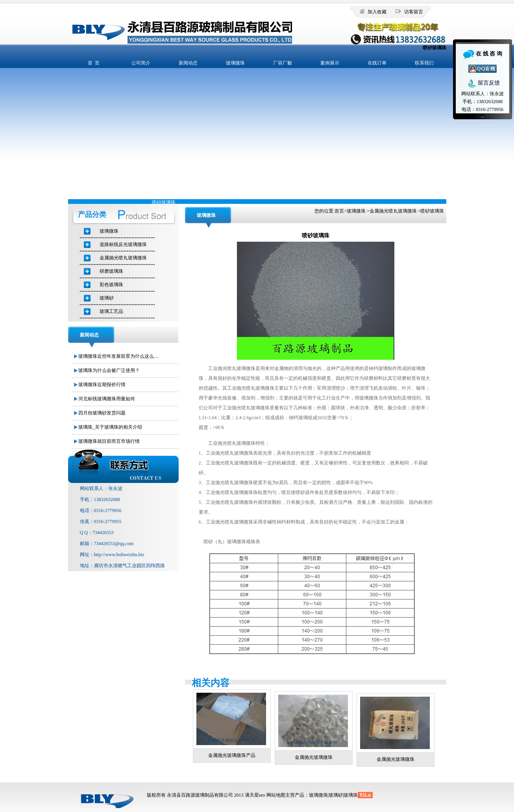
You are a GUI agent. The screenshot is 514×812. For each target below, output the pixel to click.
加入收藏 (377, 12)
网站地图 (276, 795)
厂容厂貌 (283, 63)
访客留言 (414, 12)
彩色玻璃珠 (111, 285)
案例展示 (330, 63)
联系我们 (424, 63)
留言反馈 (483, 83)
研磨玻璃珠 (111, 271)
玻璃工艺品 (111, 311)
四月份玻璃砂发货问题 (102, 413)
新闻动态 (188, 63)
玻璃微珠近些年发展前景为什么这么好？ (120, 356)
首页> (341, 211)
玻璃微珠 (235, 63)
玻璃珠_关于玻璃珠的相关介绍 (110, 427)
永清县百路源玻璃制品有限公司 (200, 795)
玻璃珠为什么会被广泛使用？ (109, 370)
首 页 (94, 63)
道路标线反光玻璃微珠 (123, 244)
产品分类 (92, 215)
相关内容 (211, 683)
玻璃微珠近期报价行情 (102, 385)
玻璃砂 (107, 298)
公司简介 (141, 63)
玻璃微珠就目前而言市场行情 (109, 441)
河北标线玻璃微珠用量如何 (107, 399)
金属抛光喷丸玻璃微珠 (393, 211)
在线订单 (377, 63)
